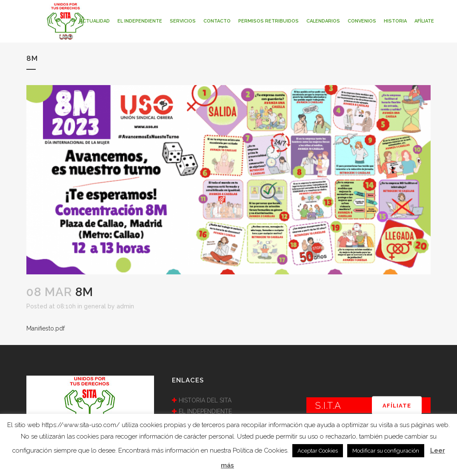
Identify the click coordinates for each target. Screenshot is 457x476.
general (95, 306)
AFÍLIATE (397, 405)
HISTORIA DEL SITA (205, 400)
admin (125, 306)
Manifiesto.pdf (46, 328)
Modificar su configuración (386, 451)
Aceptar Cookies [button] (318, 451)
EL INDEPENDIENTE (205, 411)
